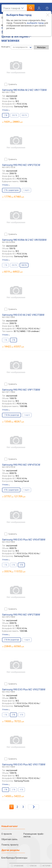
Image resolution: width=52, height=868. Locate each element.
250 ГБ (14, 115)
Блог (4, 858)
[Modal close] (46, 15)
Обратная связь (9, 839)
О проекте (7, 834)
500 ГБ (24, 115)
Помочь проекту (10, 845)
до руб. (14, 122)
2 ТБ (13, 565)
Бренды (11, 858)
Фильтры (41, 47)
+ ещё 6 (26, 190)
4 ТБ (21, 715)
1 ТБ (5, 265)
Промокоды (21, 858)
